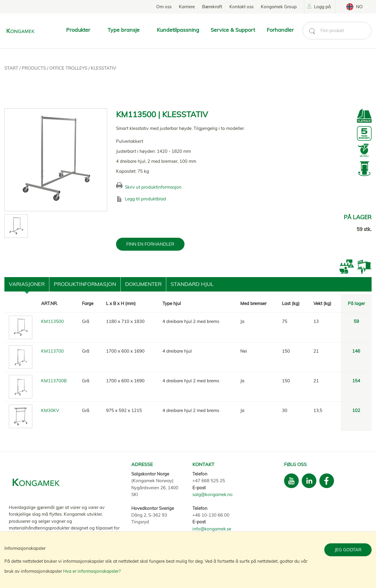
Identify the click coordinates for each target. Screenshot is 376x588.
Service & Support (233, 30)
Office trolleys (69, 68)
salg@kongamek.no (213, 494)
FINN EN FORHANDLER (150, 244)
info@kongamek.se (212, 529)
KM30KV (50, 410)
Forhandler (280, 30)
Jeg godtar (348, 550)
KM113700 (52, 351)
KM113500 (52, 321)
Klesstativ (103, 68)
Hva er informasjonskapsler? (92, 571)
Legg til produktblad (145, 199)
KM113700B (54, 381)
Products (34, 68)
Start (12, 68)
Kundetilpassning (178, 30)
